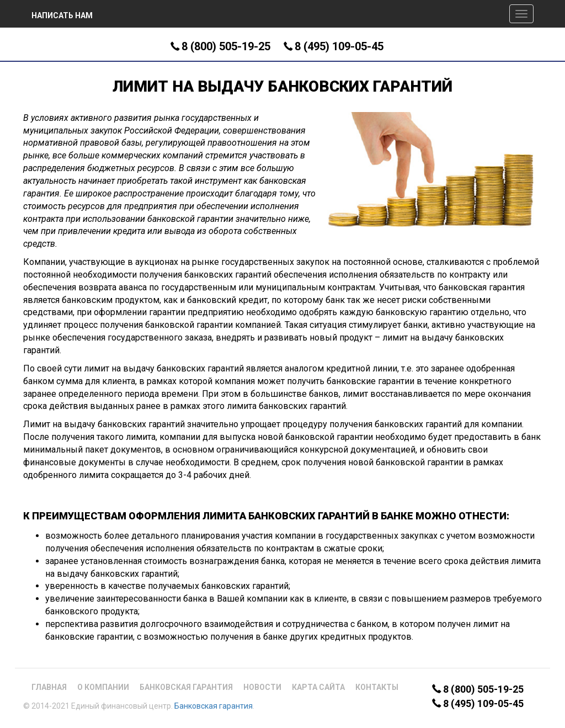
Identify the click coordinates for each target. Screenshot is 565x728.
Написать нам (62, 15)
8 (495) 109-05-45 (339, 46)
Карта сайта (318, 687)
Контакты (377, 687)
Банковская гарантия (186, 687)
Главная (49, 687)
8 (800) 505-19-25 (226, 46)
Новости (262, 687)
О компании (103, 687)
